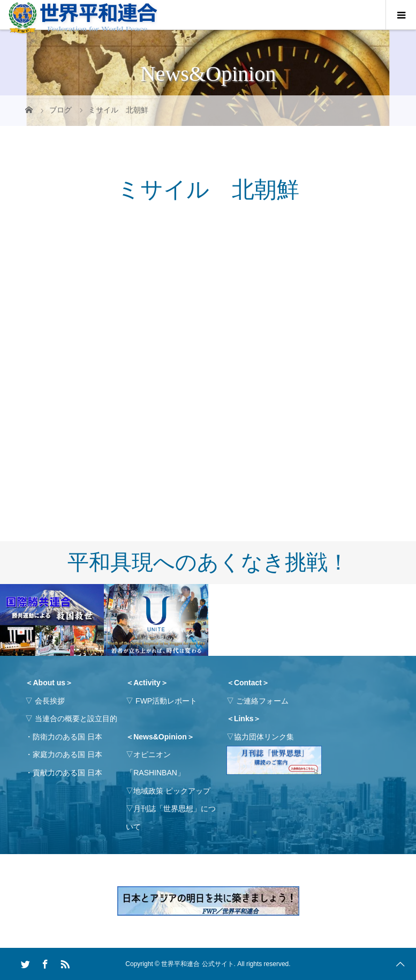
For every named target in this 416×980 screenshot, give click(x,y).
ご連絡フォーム (262, 701)
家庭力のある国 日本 (67, 754)
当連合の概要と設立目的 (76, 719)
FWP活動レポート (166, 701)
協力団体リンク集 (264, 737)
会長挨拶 (50, 701)
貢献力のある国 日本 (67, 773)
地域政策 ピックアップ (172, 791)
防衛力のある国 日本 (67, 737)
